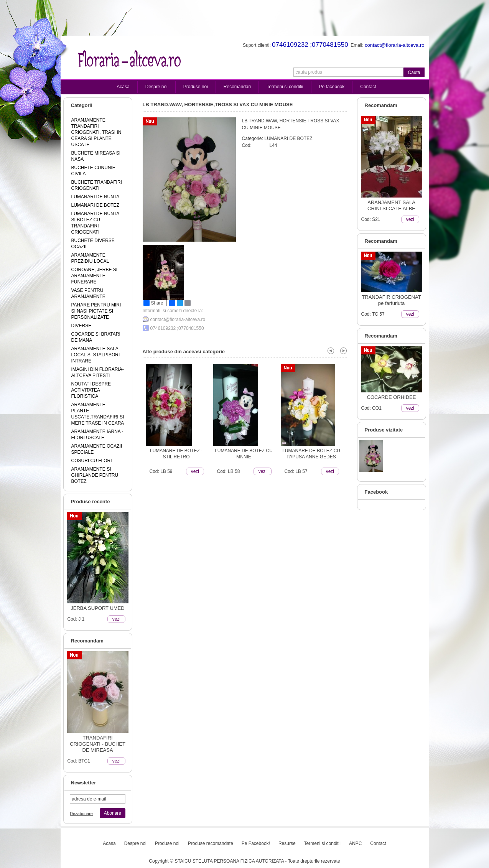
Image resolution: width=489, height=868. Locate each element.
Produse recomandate (211, 843)
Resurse (287, 843)
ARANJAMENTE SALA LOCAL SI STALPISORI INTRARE (96, 355)
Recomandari (237, 87)
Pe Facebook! (256, 843)
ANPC (355, 843)
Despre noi (156, 87)
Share (153, 303)
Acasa (123, 87)
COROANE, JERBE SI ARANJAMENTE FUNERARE (95, 276)
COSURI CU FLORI (92, 461)
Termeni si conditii (285, 87)
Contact (368, 87)
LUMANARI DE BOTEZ (95, 205)
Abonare (113, 813)
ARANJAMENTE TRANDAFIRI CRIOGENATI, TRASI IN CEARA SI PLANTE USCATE (96, 132)
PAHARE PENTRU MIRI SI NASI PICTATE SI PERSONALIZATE (96, 311)
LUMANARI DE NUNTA (95, 197)
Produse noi (196, 87)
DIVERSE (81, 326)
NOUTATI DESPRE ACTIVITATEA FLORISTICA (91, 390)
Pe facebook (332, 87)
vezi (116, 619)
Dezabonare (81, 814)
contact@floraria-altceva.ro (178, 320)
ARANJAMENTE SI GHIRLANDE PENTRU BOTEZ (95, 475)
